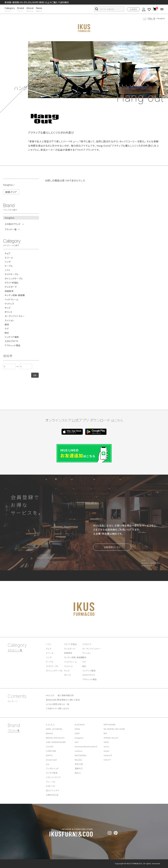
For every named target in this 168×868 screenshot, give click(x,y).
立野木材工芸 (52, 795)
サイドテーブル (12, 274)
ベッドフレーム (11, 299)
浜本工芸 (79, 764)
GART (77, 733)
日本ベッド (51, 786)
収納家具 (9, 291)
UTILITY (107, 760)
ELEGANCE (80, 724)
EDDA (77, 729)
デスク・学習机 (12, 283)
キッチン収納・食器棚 (15, 295)
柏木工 (78, 773)
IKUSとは (50, 695)
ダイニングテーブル (14, 279)
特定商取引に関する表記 (69, 700)
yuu (48, 764)
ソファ (7, 270)
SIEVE (106, 742)
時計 (7, 333)
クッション (9, 320)
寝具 (7, 325)
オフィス (8, 312)
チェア (8, 253)
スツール (9, 258)
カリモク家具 (52, 773)
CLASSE (50, 746)
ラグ (7, 329)
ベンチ (8, 262)
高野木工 (79, 768)
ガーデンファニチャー (15, 316)
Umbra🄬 (108, 755)
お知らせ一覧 (63, 704)
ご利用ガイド (51, 708)
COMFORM (51, 751)
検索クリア (11, 192)
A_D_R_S (50, 724)
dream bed (51, 760)
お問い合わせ (64, 708)
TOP (145, 18)
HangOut (79, 738)
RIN (105, 733)
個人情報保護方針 (66, 695)
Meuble (78, 760)
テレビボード (11, 287)
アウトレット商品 (12, 345)
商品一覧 (152, 18)
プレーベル (51, 782)
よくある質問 (52, 704)
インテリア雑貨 (12, 337)
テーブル (9, 266)
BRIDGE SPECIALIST (55, 738)
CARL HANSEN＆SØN (56, 742)
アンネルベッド (52, 768)
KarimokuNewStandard (86, 746)
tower (107, 751)
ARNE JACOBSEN (54, 729)
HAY (77, 742)
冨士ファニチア (53, 790)
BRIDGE (49, 733)
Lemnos (79, 751)
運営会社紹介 (52, 700)
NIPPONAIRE (110, 724)
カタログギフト (12, 341)
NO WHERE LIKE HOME (114, 729)
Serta (106, 746)
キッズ (8, 308)
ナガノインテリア (53, 777)
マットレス (9, 304)
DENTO (49, 755)
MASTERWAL (81, 755)
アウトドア (87, 644)
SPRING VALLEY (111, 738)
